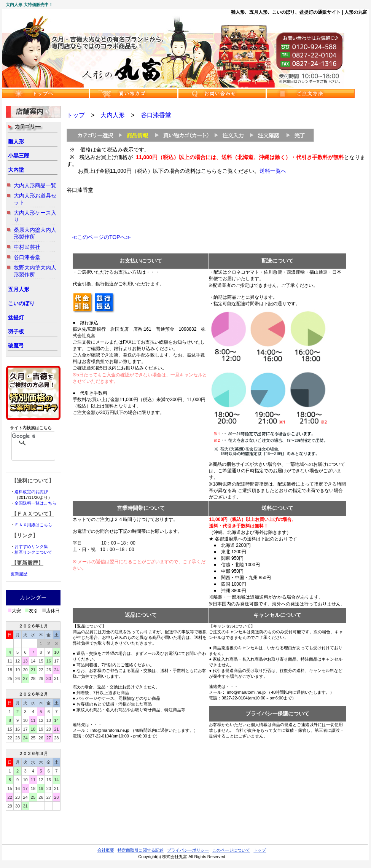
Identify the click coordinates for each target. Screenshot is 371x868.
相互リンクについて (33, 552)
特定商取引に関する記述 (141, 850)
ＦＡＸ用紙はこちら (33, 525)
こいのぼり (21, 303)
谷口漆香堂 (27, 257)
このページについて (231, 850)
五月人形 (19, 289)
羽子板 (16, 331)
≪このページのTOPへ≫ (99, 237)
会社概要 (106, 850)
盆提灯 (16, 317)
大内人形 (113, 115)
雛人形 (16, 142)
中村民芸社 (27, 247)
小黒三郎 (19, 156)
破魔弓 (16, 346)
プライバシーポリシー (188, 850)
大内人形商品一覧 (35, 185)
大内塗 (16, 170)
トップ (76, 115)
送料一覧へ (273, 171)
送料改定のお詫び (31, 492)
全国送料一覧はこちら (35, 503)
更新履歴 (19, 574)
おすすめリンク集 (31, 546)
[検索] (23, 436)
